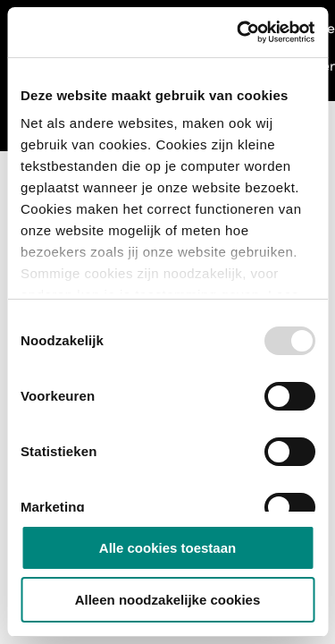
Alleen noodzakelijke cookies (168, 600)
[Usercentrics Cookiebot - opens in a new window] (239, 32)
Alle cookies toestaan (167, 548)
